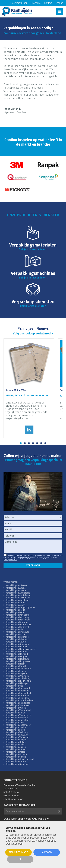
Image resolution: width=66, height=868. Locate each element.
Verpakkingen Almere (16, 590)
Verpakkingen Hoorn (15, 664)
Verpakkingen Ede (14, 630)
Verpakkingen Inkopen (16, 740)
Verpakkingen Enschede (17, 637)
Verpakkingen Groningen (18, 644)
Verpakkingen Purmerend (18, 688)
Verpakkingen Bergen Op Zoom (21, 608)
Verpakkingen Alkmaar (16, 585)
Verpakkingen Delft (15, 612)
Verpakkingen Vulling (16, 757)
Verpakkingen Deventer (17, 622)
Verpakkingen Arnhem (16, 603)
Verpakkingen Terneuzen (18, 705)
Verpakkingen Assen (15, 605)
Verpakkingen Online (16, 742)
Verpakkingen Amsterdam (18, 598)
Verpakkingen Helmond (17, 654)
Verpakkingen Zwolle (16, 727)
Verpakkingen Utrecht (16, 708)
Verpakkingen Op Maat (17, 754)
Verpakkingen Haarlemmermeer (21, 649)
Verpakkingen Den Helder (18, 620)
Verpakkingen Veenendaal (18, 710)
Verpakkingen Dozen (16, 752)
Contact (48, 3)
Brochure (36, 3)
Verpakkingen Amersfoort (18, 593)
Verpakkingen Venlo (15, 713)
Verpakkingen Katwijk (16, 666)
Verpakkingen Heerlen (16, 652)
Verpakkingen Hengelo (17, 656)
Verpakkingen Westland (17, 718)
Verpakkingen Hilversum (17, 659)
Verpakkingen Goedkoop (17, 764)
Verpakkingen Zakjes (16, 747)
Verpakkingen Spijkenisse (18, 703)
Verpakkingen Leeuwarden (18, 669)
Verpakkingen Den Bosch (18, 615)
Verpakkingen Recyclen (17, 735)
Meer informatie (18, 852)
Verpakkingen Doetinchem (18, 625)
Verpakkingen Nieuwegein (18, 681)
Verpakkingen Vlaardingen (18, 715)
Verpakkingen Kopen (16, 749)
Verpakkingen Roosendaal (18, 693)
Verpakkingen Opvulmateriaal (20, 759)
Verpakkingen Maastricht (18, 676)
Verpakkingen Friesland (17, 639)
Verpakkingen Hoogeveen (18, 661)
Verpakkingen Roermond (17, 691)
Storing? (60, 3)
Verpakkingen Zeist (15, 723)
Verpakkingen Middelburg (18, 678)
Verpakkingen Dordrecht (17, 627)
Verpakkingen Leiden (16, 671)
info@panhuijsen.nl (13, 799)
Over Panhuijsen (19, 3)
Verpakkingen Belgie (15, 730)
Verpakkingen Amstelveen (18, 595)
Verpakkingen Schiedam (17, 698)
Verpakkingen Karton (16, 762)
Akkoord (47, 852)
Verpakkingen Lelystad (17, 674)
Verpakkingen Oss (14, 686)
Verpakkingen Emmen (16, 634)
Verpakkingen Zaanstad (17, 720)
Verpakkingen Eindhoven (18, 632)
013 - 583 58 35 (11, 796)
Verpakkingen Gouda (16, 642)
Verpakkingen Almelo (16, 588)
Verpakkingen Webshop (17, 732)
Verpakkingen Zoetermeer (18, 725)
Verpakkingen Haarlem (16, 647)
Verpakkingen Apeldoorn (17, 600)
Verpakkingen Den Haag (17, 617)
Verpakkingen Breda (15, 610)
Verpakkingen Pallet (15, 745)
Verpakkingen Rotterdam (17, 696)
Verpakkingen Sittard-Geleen (20, 701)
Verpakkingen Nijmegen (17, 683)
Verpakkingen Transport (17, 737)
